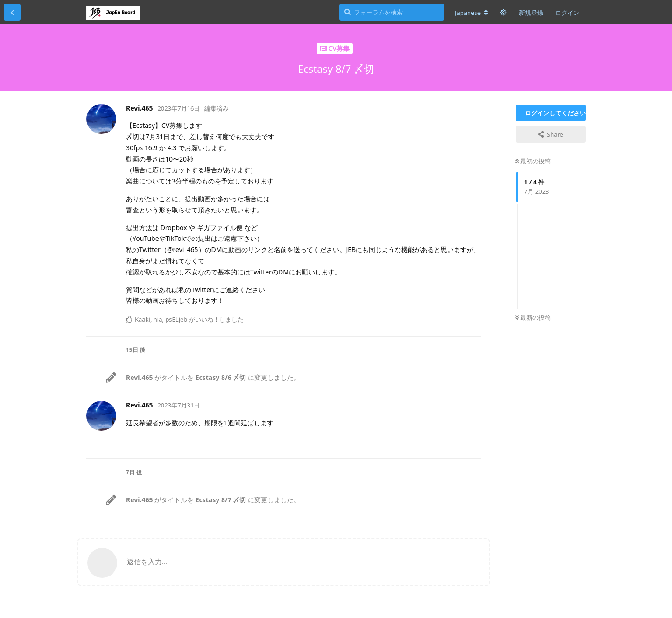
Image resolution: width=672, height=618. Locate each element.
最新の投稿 (533, 317)
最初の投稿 (533, 161)
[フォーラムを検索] (392, 12)
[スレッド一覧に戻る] (12, 12)
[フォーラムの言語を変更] (472, 13)
